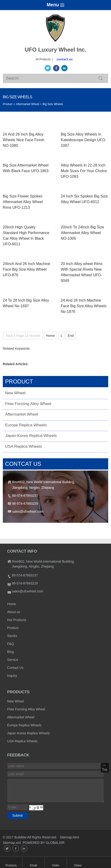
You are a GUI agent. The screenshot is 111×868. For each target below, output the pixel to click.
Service (13, 660)
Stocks (12, 636)
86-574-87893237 (25, 496)
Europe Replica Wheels (26, 425)
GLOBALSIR (55, 843)
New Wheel (15, 393)
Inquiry (12, 676)
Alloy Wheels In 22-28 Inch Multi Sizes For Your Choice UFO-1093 (84, 171)
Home (50, 336)
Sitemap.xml (12, 843)
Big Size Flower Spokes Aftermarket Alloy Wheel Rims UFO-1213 (23, 202)
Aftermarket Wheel (22, 414)
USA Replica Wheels (24, 446)
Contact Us (15, 668)
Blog (11, 652)
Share (78, 865)
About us (14, 612)
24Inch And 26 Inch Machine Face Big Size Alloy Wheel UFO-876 (27, 269)
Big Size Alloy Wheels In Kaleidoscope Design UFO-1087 (84, 140)
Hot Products (17, 620)
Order (56, 865)
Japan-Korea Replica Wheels (31, 436)
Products (11, 865)
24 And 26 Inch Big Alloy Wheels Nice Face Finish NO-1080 (24, 140)
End (71, 336)
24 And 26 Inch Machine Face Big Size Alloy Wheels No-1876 (84, 306)
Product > (9, 104)
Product (13, 628)
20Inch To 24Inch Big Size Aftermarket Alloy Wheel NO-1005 (82, 233)
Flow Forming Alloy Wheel (28, 404)
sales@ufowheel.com (28, 512)
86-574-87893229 (25, 504)
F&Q (11, 644)
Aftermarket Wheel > (29, 104)
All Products (43, 59)
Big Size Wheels (53, 104)
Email (33, 865)
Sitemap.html (70, 837)
